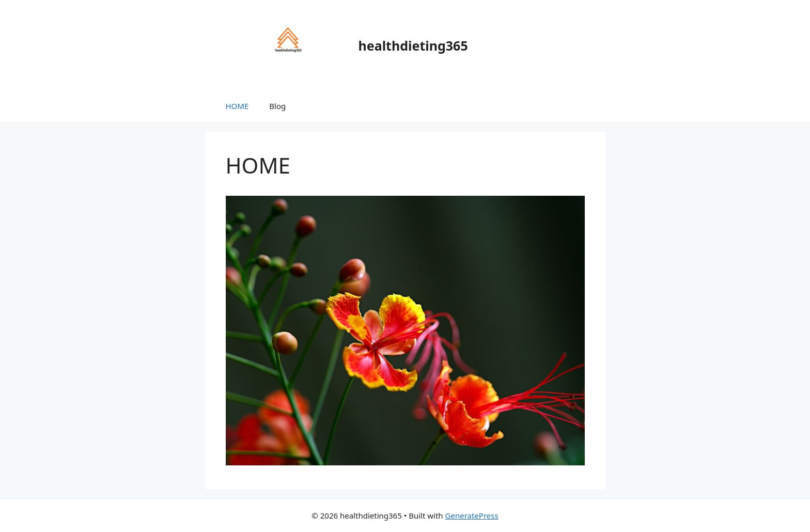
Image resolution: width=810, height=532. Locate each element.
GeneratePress (472, 515)
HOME (237, 106)
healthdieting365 (413, 45)
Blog (277, 106)
